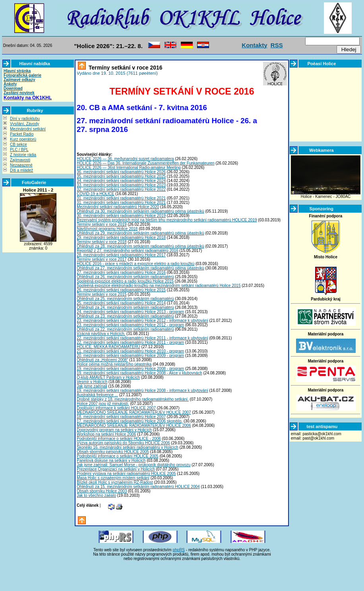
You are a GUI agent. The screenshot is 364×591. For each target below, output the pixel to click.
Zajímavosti (20, 160)
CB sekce (18, 144)
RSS (277, 45)
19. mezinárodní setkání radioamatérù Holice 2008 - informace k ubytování (142, 390)
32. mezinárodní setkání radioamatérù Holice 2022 (121, 189)
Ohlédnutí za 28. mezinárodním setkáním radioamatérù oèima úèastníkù (140, 246)
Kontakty (254, 45)
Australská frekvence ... (97, 395)
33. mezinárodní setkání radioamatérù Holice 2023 (121, 185)
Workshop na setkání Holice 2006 (106, 434)
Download (13, 88)
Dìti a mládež (21, 170)
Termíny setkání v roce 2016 (125, 68)
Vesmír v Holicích (92, 382)
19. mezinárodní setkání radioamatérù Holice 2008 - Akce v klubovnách (139, 373)
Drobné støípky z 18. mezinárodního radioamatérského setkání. (133, 399)
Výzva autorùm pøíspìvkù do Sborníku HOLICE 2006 (123, 443)
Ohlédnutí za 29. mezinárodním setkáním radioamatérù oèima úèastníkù (140, 233)
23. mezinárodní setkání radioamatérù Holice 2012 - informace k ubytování (142, 321)
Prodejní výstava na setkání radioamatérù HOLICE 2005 (126, 474)
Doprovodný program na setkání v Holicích (114, 430)
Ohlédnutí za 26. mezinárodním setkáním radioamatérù (125, 277)
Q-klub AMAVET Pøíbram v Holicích (108, 377)
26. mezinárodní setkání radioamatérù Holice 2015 (121, 290)
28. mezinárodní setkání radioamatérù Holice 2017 (121, 255)
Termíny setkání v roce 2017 (102, 259)
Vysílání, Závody (25, 124)
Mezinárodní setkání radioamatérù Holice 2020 (118, 207)
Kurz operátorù (23, 139)
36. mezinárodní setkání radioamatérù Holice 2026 (121, 172)
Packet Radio (22, 134)
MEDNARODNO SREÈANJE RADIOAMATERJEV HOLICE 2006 (134, 425)
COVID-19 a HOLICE (95, 194)
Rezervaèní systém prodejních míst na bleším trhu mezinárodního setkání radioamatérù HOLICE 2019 (167, 220)
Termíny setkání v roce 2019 (102, 224)
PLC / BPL (19, 150)
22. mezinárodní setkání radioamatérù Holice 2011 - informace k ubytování (142, 338)
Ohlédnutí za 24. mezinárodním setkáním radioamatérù (125, 307)
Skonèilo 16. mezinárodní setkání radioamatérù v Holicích (128, 447)
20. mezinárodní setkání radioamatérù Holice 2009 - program (130, 356)
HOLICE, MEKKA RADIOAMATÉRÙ (108, 347)
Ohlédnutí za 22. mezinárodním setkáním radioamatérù (125, 329)
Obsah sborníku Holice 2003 (102, 491)
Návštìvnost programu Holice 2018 (107, 229)
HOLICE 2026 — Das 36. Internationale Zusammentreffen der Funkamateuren (146, 163)
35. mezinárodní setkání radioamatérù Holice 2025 (121, 176)
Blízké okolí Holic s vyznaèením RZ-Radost (115, 482)
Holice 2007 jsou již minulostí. (103, 404)
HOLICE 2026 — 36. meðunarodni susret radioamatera (125, 159)
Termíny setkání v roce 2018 (102, 242)
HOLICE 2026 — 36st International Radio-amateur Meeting (129, 168)
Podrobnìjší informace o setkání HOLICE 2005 (118, 456)
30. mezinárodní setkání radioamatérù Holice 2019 (121, 216)
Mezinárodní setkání (28, 129)
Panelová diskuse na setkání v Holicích (111, 460)
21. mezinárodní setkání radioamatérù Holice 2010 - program (130, 351)
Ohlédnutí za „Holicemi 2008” (103, 360)
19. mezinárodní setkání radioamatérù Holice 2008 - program (130, 369)
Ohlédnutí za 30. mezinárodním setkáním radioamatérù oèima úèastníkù (140, 211)
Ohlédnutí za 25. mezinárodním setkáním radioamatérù (125, 299)
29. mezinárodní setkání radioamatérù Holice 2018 (121, 237)
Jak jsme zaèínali (92, 386)
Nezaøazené (21, 165)
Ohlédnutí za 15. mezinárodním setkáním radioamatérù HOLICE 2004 (138, 487)
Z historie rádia (23, 155)
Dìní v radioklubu (25, 119)
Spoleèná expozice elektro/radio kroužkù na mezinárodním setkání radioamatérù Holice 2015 (159, 286)
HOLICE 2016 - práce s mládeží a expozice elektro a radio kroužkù (136, 264)
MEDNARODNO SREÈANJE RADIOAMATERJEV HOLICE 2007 (134, 412)
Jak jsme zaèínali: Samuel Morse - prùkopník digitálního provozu (134, 465)
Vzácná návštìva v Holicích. (101, 334)
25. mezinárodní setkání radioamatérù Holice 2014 (121, 303)
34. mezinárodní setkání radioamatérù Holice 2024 (121, 181)
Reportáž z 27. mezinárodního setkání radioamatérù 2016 (128, 251)
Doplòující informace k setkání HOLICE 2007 (116, 408)
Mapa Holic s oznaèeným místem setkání (113, 478)
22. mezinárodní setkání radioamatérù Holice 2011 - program (130, 342)
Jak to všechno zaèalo (96, 495)
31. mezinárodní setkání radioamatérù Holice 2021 (121, 198)
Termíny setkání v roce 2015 (102, 294)
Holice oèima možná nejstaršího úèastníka (114, 364)
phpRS (179, 550)
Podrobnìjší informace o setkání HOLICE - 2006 (119, 439)
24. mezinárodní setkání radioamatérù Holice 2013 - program (130, 312)
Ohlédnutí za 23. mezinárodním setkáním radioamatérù (125, 316)
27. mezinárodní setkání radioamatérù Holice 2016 (121, 272)
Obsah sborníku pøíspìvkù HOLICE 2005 (113, 452)
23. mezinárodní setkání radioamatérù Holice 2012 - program (130, 325)
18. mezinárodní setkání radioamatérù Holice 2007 (121, 417)
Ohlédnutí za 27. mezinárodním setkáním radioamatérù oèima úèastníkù (140, 268)
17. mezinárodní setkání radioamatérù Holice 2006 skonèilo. (130, 421)
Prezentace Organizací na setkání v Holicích (116, 469)
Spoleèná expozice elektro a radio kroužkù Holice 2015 (125, 281)
